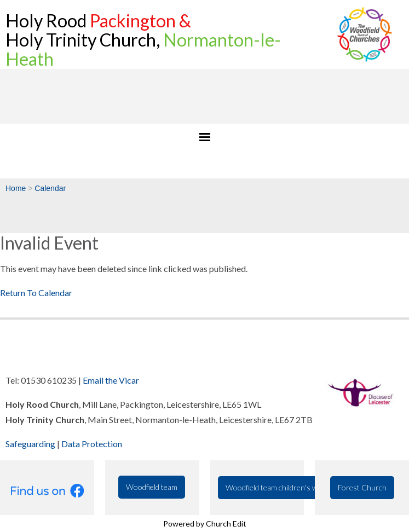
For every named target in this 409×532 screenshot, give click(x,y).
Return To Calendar (36, 293)
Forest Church (362, 487)
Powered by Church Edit (205, 524)
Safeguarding (30, 444)
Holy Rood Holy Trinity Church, (143, 40)
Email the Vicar (111, 380)
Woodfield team (152, 487)
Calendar (50, 188)
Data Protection (92, 444)
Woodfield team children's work (277, 487)
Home (16, 188)
